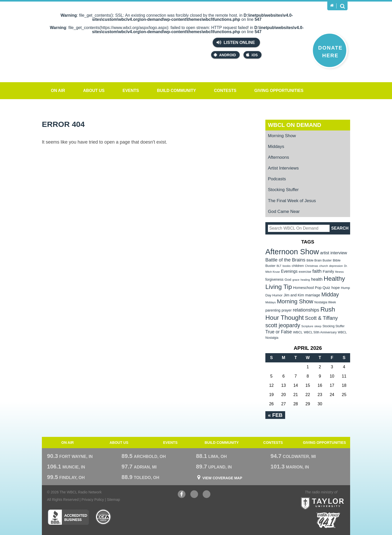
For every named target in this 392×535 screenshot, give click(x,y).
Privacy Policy (93, 500)
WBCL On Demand (295, 125)
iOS (252, 55)
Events (131, 91)
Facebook (182, 495)
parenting (273, 310)
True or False (279, 332)
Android (225, 55)
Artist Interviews (283, 168)
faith (317, 271)
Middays (276, 147)
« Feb (275, 415)
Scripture (307, 326)
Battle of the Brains (285, 260)
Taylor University (332, 497)
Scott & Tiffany (321, 318)
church (324, 266)
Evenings (289, 271)
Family (328, 271)
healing (305, 280)
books (287, 266)
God (288, 280)
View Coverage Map (222, 478)
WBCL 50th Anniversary (320, 332)
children (298, 266)
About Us (94, 91)
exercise (305, 272)
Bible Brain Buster (319, 260)
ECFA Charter (104, 517)
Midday (330, 294)
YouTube (194, 495)
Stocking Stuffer (283, 190)
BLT (279, 266)
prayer (287, 310)
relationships (306, 310)
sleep (318, 326)
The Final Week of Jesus (292, 201)
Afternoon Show (292, 252)
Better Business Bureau (68, 517)
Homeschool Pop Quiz (312, 288)
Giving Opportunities (279, 91)
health (317, 279)
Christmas (311, 266)
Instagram (207, 495)
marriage (313, 295)
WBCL (298, 332)
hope (336, 288)
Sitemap (113, 500)
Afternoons (278, 157)
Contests (225, 91)
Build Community (176, 91)
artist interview (334, 253)
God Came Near (284, 212)
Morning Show (282, 136)
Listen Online (236, 42)
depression (336, 266)
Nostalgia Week (325, 302)
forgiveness (274, 280)
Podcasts (277, 179)
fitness (339, 272)
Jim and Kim (294, 295)
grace (296, 280)
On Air (58, 91)
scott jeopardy (283, 325)
